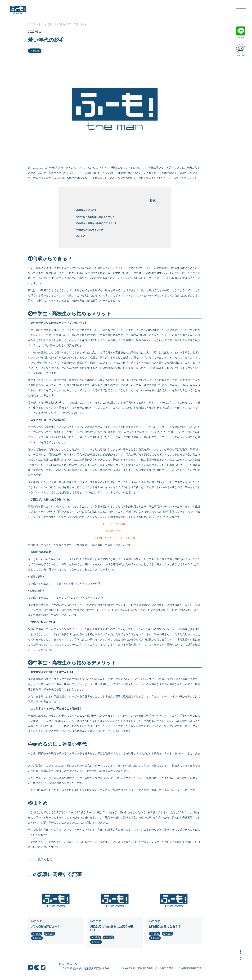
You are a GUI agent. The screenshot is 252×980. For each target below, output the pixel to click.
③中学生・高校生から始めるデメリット (97, 223)
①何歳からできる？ (87, 210)
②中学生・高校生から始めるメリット (96, 217)
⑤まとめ (81, 236)
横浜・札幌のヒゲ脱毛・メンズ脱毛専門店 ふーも (155, 968)
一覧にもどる (40, 859)
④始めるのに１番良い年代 (90, 230)
